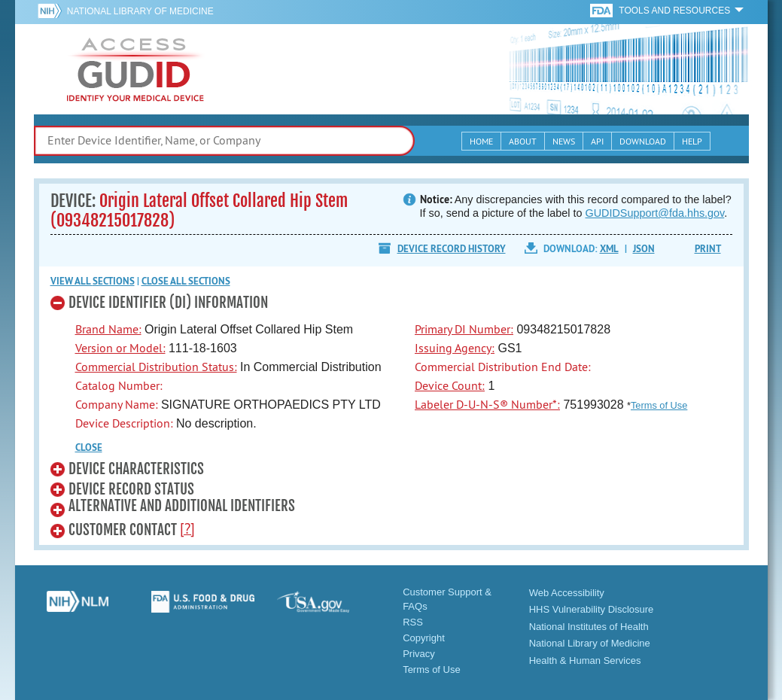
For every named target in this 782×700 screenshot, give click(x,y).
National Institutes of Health (589, 627)
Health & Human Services (585, 660)
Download (643, 141)
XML (609, 249)
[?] (187, 528)
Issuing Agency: (455, 348)
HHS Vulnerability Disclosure (592, 609)
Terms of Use (659, 405)
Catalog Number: (119, 385)
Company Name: (117, 404)
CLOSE (89, 447)
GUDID (135, 69)
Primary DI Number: (464, 329)
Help (692, 141)
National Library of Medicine (140, 11)
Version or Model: (120, 348)
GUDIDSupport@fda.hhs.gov (655, 213)
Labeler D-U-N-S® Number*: (487, 404)
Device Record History (452, 249)
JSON (644, 249)
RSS (413, 622)
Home (481, 141)
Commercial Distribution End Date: (503, 367)
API (597, 141)
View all (93, 281)
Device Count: (450, 385)
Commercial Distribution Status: (156, 367)
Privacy (419, 654)
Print (708, 249)
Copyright (424, 638)
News (564, 141)
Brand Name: (108, 329)
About (523, 141)
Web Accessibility (567, 593)
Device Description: (124, 423)
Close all (186, 281)
